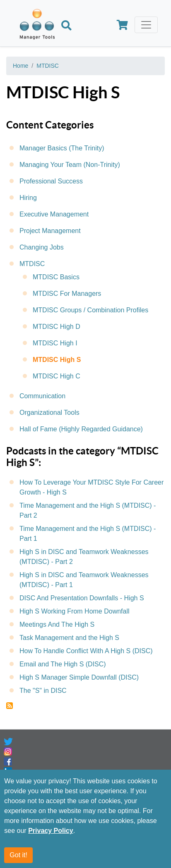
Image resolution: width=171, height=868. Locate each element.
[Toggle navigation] (146, 25)
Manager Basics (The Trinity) (62, 148)
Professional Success (51, 181)
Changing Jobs (42, 247)
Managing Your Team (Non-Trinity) (70, 165)
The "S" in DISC (43, 691)
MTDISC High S (57, 360)
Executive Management (54, 214)
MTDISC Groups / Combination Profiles (90, 310)
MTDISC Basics (56, 277)
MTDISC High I (55, 343)
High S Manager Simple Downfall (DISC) (79, 677)
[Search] (66, 26)
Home (20, 66)
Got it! (18, 855)
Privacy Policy (51, 831)
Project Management (50, 231)
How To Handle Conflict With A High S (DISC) (86, 651)
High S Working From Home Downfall (75, 611)
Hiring (28, 198)
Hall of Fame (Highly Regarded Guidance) (81, 429)
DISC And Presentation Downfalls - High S (82, 598)
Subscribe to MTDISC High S (10, 706)
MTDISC (48, 66)
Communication (42, 396)
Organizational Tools (49, 413)
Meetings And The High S (57, 624)
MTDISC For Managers (67, 294)
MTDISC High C (57, 376)
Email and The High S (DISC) (63, 664)
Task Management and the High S (69, 638)
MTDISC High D (57, 327)
